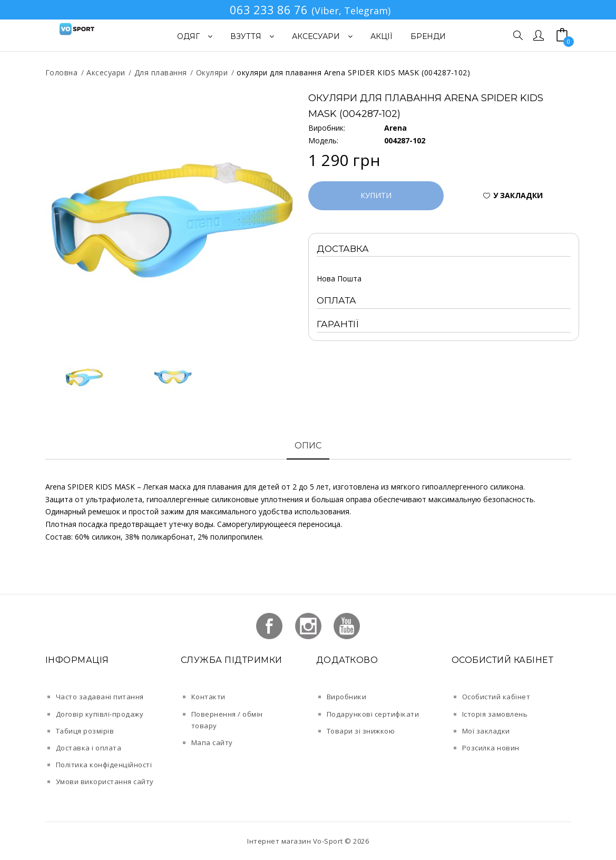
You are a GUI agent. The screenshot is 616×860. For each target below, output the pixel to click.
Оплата (336, 300)
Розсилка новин (491, 748)
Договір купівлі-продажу (100, 714)
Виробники (347, 697)
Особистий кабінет (496, 697)
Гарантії (338, 324)
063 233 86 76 (269, 9)
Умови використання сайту (105, 781)
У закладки (518, 195)
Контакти (208, 697)
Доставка (343, 249)
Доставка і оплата (89, 748)
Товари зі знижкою (361, 731)
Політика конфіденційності (104, 765)
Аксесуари (106, 72)
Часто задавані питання (100, 697)
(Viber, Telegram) (351, 11)
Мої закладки (486, 731)
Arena (395, 128)
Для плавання (161, 72)
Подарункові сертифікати (373, 714)
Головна (62, 72)
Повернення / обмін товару (227, 720)
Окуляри (212, 72)
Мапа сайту (212, 742)
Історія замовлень (495, 714)
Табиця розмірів (85, 731)
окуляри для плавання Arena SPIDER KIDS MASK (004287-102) (353, 72)
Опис (308, 446)
